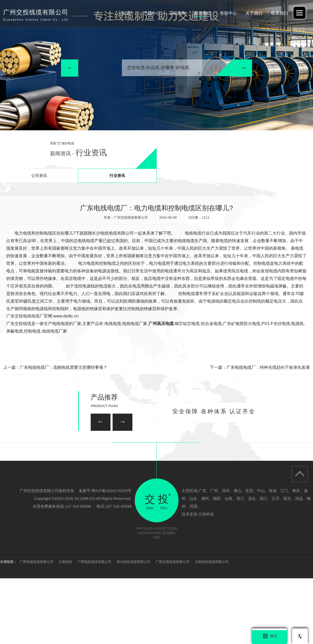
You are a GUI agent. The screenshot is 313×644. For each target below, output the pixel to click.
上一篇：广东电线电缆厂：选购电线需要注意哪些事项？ (55, 367)
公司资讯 (39, 176)
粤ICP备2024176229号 (111, 556)
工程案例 (168, 13)
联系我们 (278, 13)
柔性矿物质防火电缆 (66, 473)
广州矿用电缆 (246, 473)
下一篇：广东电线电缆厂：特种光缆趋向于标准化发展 (260, 367)
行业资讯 (117, 176)
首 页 (113, 13)
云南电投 (65, 627)
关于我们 (251, 13)
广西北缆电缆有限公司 (173, 627)
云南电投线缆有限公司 (212, 627)
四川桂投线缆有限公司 (133, 627)
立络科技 (206, 580)
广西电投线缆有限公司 (36, 627)
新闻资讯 (195, 13)
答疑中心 (223, 13)
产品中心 (140, 13)
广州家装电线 (128, 446)
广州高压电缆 (161, 324)
